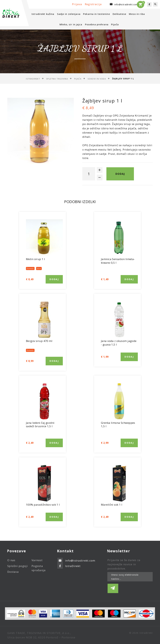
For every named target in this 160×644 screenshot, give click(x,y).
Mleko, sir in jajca (71, 24)
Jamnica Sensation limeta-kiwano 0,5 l (118, 261)
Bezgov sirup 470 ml (39, 341)
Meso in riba (137, 14)
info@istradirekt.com (126, 4)
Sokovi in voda (97, 79)
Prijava (77, 4)
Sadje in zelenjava (69, 14)
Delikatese (119, 14)
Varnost (37, 563)
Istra (39, 269)
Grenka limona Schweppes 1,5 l (118, 425)
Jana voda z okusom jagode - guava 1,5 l (119, 343)
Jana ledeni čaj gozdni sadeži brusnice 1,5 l (40, 425)
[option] (41, 131)
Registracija (93, 4)
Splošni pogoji (18, 568)
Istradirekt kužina (43, 14)
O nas (11, 563)
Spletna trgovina (57, 79)
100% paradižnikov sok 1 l (43, 505)
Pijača (115, 24)
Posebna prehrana (97, 24)
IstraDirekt (33, 79)
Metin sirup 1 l (35, 259)
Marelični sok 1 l (112, 505)
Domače (30, 269)
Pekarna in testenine (97, 14)
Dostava (13, 574)
